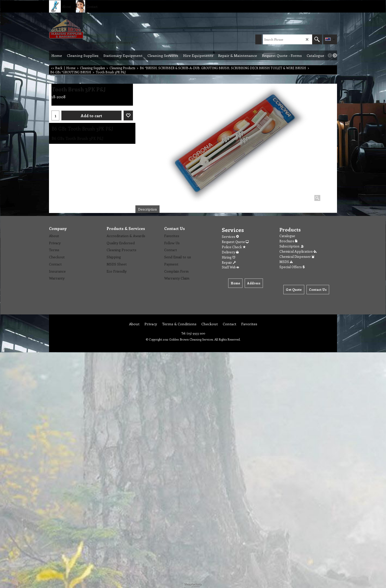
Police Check (234, 247)
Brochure (288, 241)
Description (147, 209)
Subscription (292, 246)
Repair (229, 262)
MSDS (286, 262)
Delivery (230, 252)
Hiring (229, 257)
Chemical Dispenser (297, 256)
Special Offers (292, 267)
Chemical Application (298, 251)
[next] (335, 55)
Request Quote (235, 242)
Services (230, 237)
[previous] (330, 55)
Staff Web (230, 267)
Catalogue (287, 236)
